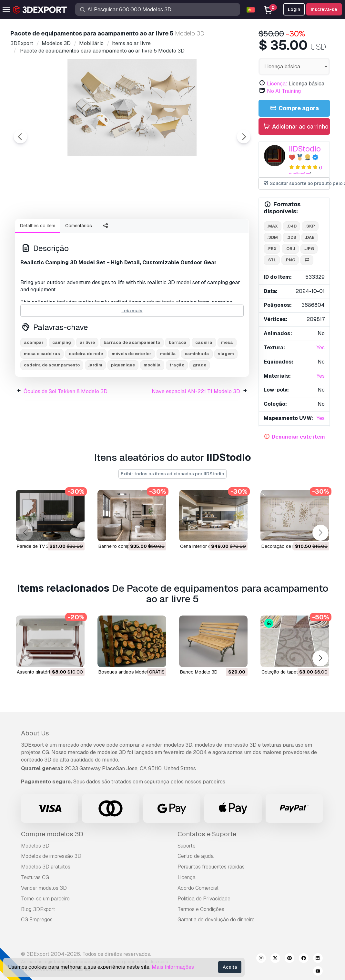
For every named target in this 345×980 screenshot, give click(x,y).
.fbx (272, 249)
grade (200, 400)
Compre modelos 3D (52, 834)
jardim (95, 400)
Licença (187, 877)
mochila (152, 400)
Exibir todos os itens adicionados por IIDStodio (172, 474)
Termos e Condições (201, 909)
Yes (321, 348)
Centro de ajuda (196, 856)
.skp (310, 226)
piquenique (123, 400)
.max (273, 226)
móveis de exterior (132, 389)
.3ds (291, 237)
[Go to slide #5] (213, 231)
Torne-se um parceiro (45, 899)
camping (62, 378)
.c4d (292, 226)
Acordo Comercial (198, 888)
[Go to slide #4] (172, 231)
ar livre (87, 378)
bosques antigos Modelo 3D (128, 672)
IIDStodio (305, 149)
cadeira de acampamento (52, 400)
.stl (272, 260)
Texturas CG (35, 877)
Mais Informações (173, 967)
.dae (310, 237)
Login (294, 9)
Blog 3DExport (38, 909)
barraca (178, 378)
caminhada (197, 389)
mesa (227, 378)
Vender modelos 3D (44, 888)
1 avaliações (305, 171)
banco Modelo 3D (199, 672)
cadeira (204, 378)
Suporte (187, 846)
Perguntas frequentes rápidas (211, 867)
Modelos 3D (35, 846)
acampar (34, 378)
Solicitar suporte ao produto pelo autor (296, 184)
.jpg (309, 249)
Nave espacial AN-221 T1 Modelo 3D (196, 427)
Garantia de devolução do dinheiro (216, 920)
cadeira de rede (86, 389)
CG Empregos (37, 920)
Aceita (230, 967)
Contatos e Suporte (207, 834)
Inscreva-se (324, 9)
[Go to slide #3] (130, 231)
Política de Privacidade (204, 899)
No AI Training (284, 91)
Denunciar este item (298, 437)
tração (177, 400)
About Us (35, 733)
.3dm (273, 237)
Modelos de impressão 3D (51, 856)
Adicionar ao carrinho (296, 127)
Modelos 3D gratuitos (46, 867)
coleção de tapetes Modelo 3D (294, 672)
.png (290, 260)
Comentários (79, 261)
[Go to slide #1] (48, 231)
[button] (320, 533)
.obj (290, 249)
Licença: (277, 84)
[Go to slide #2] (89, 231)
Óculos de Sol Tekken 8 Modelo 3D (66, 427)
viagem (226, 389)
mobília (168, 389)
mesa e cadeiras (42, 389)
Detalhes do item (38, 261)
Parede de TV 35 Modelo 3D (46, 547)
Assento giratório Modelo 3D (47, 672)
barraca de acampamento (132, 378)
